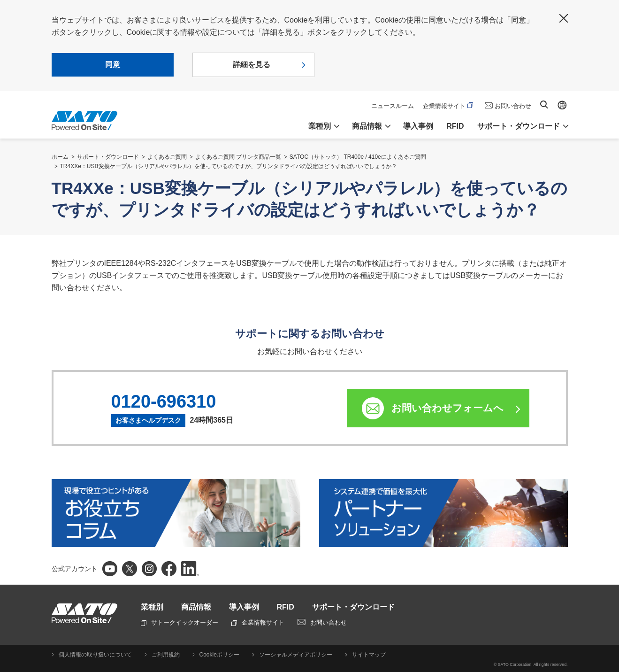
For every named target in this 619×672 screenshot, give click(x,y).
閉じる (564, 18)
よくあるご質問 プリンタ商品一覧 (238, 157)
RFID (455, 126)
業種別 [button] (320, 126)
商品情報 (196, 607)
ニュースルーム (393, 106)
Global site (562, 105)
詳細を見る (252, 65)
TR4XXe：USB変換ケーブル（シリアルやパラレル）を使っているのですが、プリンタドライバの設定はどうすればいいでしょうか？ (229, 166)
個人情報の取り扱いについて (95, 655)
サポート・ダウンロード (108, 157)
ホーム (60, 157)
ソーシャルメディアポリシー (296, 655)
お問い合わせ (513, 106)
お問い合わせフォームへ (447, 408)
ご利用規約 (166, 655)
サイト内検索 (544, 104)
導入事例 (418, 126)
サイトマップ (369, 655)
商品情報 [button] (367, 126)
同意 (113, 65)
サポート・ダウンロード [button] (519, 126)
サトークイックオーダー (180, 622)
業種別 (152, 607)
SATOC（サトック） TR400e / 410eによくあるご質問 (358, 157)
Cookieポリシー (219, 655)
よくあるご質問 (167, 157)
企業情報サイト (448, 106)
